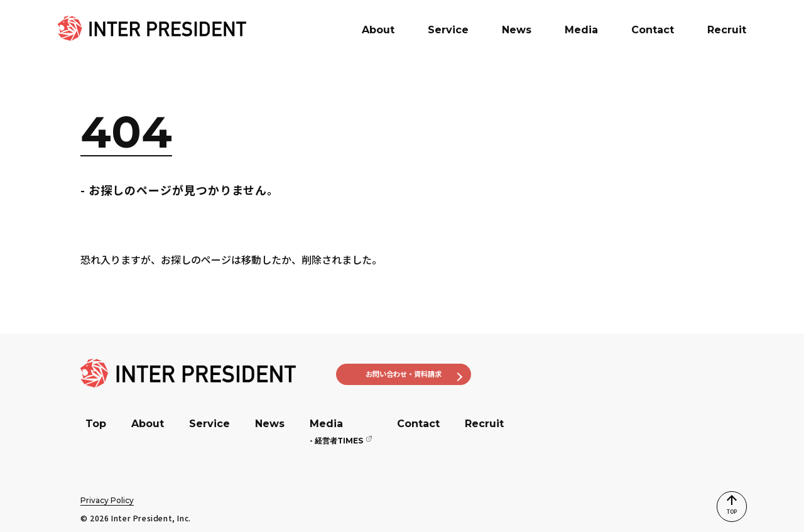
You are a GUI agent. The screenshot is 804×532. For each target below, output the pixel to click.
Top (96, 424)
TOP (723, 497)
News (270, 424)
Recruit (484, 424)
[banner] (152, 28)
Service (209, 424)
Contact (418, 424)
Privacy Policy (107, 500)
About (148, 424)
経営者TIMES (336, 441)
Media (326, 424)
